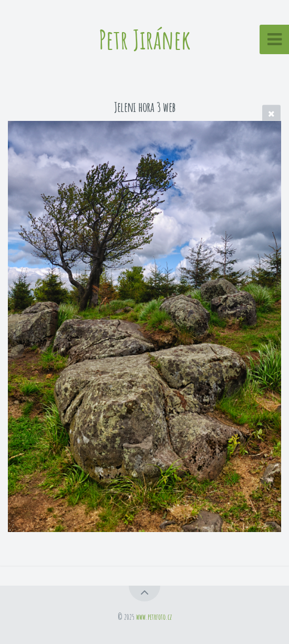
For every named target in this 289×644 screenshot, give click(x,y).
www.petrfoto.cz (154, 617)
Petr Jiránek (145, 39)
